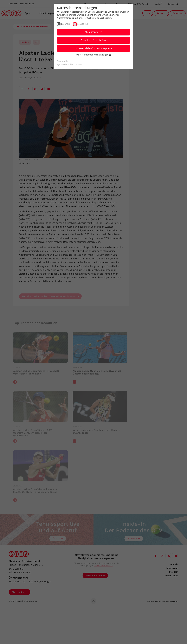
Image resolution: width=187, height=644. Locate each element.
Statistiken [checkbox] (83, 24)
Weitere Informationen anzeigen (93, 55)
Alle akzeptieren (93, 32)
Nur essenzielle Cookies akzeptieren (94, 48)
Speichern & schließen (93, 40)
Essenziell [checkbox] (66, 24)
